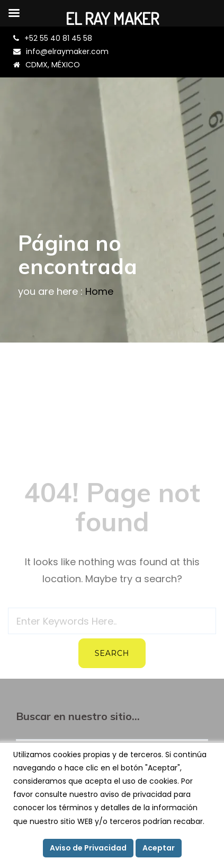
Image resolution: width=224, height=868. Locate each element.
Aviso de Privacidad (88, 848)
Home (99, 291)
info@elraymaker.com (67, 51)
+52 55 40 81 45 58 (58, 38)
